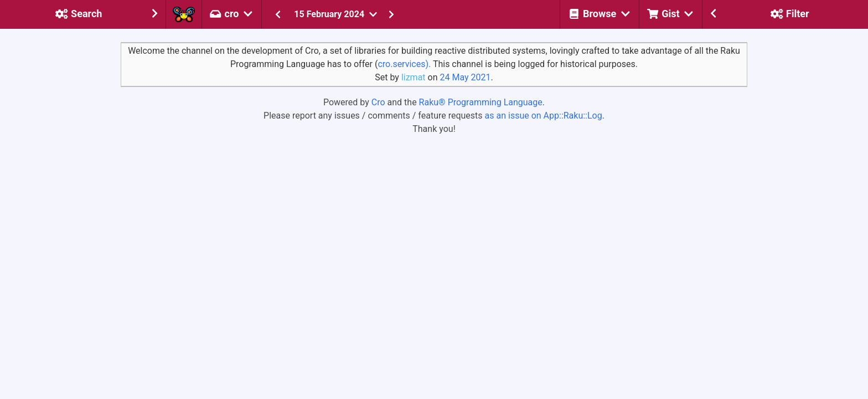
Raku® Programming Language (481, 102)
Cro (378, 102)
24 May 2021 (465, 77)
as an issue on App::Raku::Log (544, 116)
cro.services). (404, 64)
